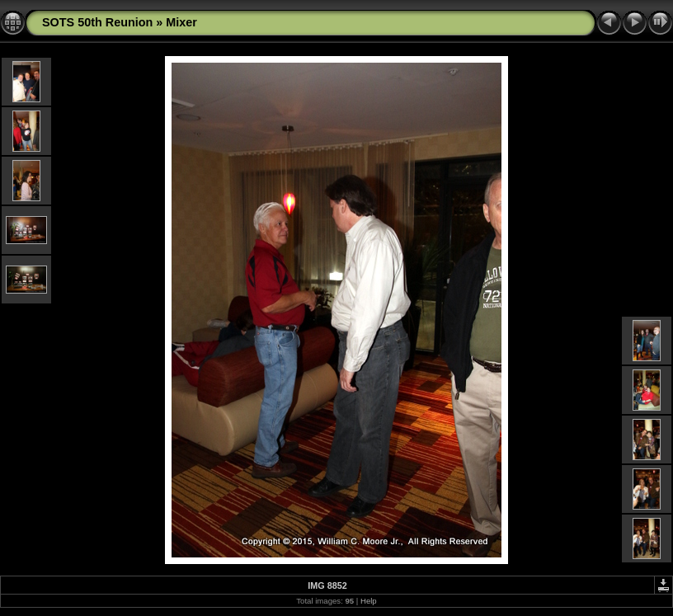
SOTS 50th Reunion (97, 22)
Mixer (181, 22)
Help (369, 601)
